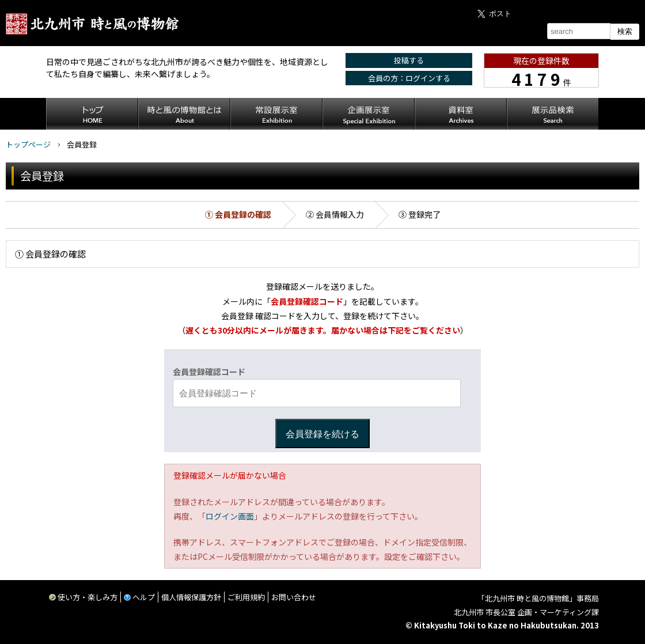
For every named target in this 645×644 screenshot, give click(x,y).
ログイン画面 (230, 516)
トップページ (28, 144)
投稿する (409, 60)
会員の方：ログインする (409, 78)
